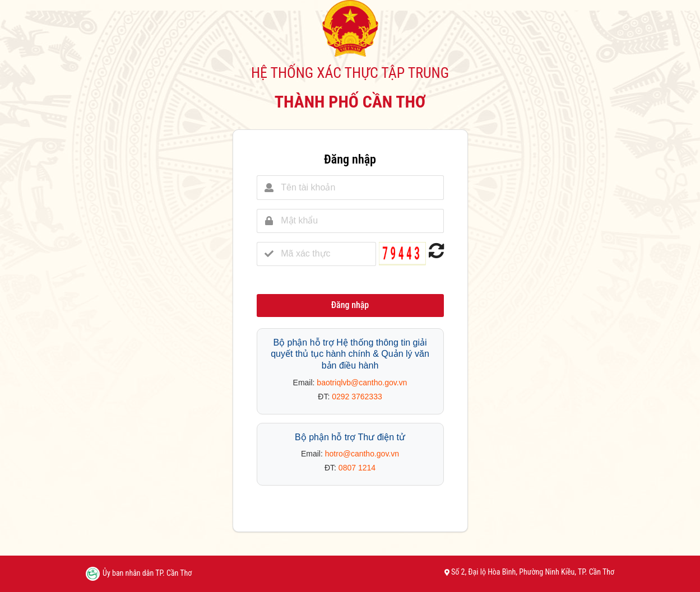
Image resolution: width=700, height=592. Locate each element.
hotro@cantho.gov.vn (362, 454)
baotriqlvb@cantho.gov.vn (362, 383)
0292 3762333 (357, 397)
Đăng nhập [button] (350, 305)
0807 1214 (357, 468)
